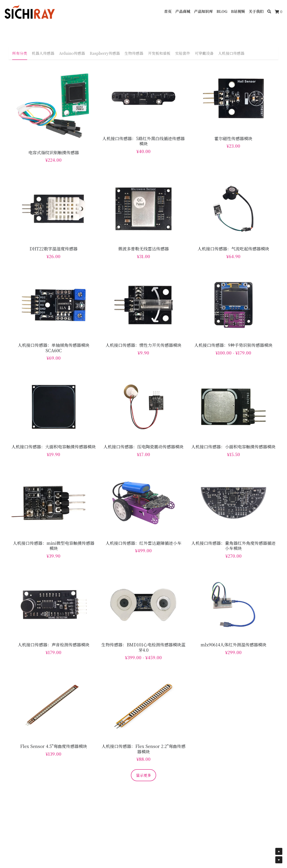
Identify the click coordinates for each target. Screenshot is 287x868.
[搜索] (269, 11)
